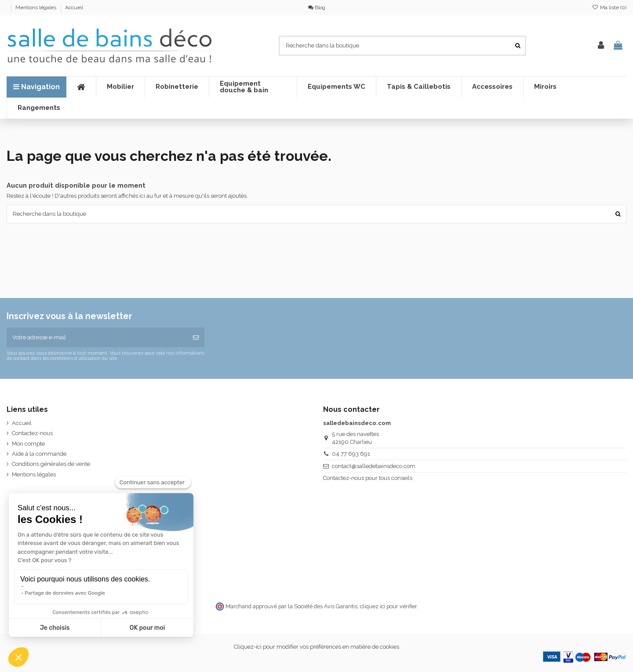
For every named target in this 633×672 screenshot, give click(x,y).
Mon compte (28, 444)
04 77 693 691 (351, 454)
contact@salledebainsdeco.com (374, 466)
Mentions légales (36, 7)
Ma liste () (609, 7)
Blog (317, 7)
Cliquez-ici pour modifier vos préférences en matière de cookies (316, 647)
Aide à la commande (39, 454)
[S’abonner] (196, 338)
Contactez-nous (32, 433)
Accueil (74, 7)
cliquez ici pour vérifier (388, 606)
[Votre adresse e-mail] (97, 338)
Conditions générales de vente (51, 464)
